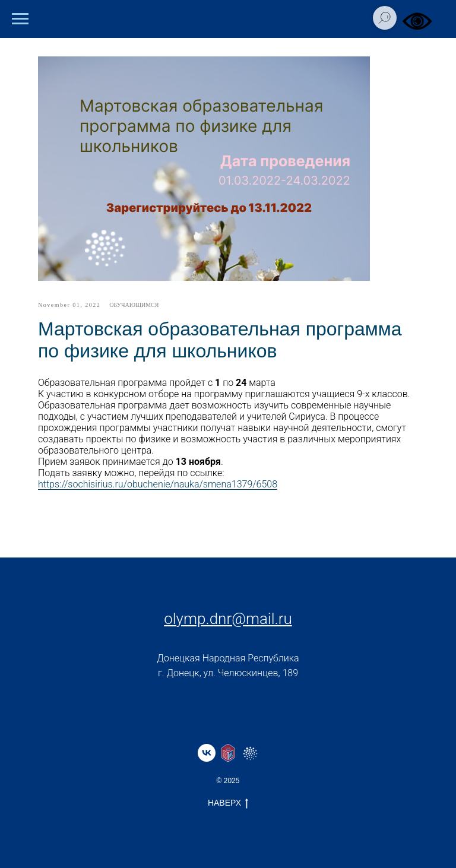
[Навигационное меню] (20, 19)
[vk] (207, 753)
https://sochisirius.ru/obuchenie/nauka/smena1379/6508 (158, 484)
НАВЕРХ (228, 803)
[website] (228, 753)
